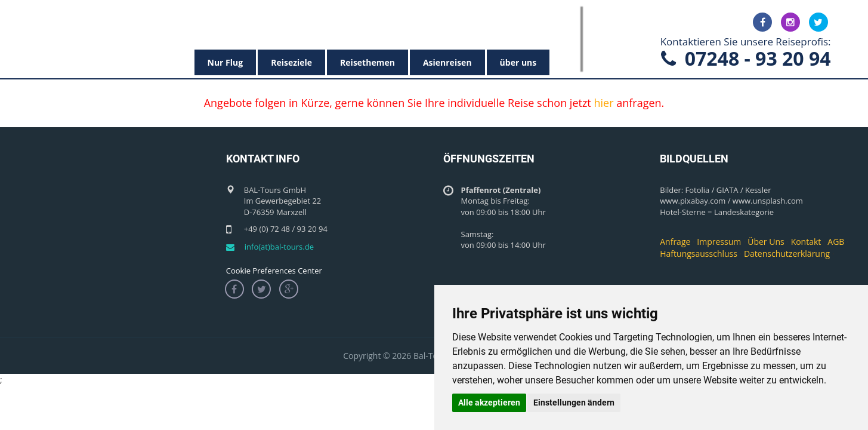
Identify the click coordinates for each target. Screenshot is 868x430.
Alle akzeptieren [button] (489, 403)
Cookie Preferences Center (274, 271)
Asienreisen (447, 62)
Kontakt (806, 242)
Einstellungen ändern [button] (574, 403)
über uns (518, 62)
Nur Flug (226, 62)
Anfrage (675, 242)
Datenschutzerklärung (787, 254)
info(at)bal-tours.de (279, 247)
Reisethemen (367, 62)
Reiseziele (291, 62)
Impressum (719, 242)
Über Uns (766, 242)
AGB (836, 242)
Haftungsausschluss (699, 254)
